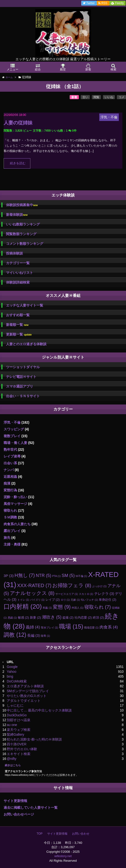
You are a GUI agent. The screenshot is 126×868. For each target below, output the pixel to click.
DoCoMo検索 (17, 681)
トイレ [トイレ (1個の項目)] (23, 600)
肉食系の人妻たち (17, 524)
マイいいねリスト (20, 273)
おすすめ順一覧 (18, 315)
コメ (121, 97)
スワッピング (14, 429)
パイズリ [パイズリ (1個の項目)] (37, 600)
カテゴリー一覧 (18, 263)
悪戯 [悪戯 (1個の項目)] (12, 618)
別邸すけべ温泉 (19, 720)
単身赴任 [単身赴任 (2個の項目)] (107, 600)
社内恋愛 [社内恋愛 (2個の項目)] (83, 617)
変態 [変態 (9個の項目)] (62, 607)
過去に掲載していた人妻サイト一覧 (31, 808)
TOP (40, 834)
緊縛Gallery (15, 734)
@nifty (12, 759)
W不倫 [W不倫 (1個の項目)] (81, 576)
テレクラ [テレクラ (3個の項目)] (104, 594)
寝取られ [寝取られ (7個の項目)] (98, 607)
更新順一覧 (19, 334)
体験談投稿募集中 (22, 205)
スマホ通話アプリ (20, 386)
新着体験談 (17, 215)
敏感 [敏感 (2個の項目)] (23, 617)
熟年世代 (10, 449)
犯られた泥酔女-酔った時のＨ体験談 (34, 739)
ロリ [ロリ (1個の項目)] (65, 600)
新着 (74, 97)
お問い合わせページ (19, 814)
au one (12, 725)
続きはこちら (13, 765)
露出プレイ (12, 531)
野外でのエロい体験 (22, 749)
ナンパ (9, 470)
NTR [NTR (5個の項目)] (43, 576)
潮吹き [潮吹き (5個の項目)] (52, 617)
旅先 (7, 538)
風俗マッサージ (15, 504)
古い (85, 97)
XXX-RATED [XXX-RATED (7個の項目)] (34, 585)
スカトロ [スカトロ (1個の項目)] (86, 594)
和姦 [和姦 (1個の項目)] (47, 608)
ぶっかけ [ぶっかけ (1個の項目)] (99, 586)
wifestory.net (63, 856)
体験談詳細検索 (18, 282)
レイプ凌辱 (12, 456)
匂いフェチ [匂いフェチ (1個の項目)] (89, 600)
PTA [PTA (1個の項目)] (56, 576)
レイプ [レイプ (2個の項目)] (53, 600)
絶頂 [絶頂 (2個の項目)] (98, 617)
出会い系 (10, 463)
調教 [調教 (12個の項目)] (15, 635)
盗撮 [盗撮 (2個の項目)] (68, 617)
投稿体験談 (14, 253)
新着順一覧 (17, 325)
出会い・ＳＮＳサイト (23, 396)
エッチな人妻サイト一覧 (25, 305)
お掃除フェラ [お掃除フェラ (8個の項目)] (72, 585)
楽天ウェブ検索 (19, 730)
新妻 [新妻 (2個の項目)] (35, 617)
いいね (109, 97)
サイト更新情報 (15, 801)
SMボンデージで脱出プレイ (28, 691)
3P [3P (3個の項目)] (9, 576)
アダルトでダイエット (24, 701)
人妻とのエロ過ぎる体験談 (26, 344)
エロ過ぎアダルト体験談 (25, 686)
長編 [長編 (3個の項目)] (34, 635)
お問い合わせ (81, 834)
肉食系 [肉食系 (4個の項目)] (109, 627)
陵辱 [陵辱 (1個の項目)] (45, 636)
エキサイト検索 (19, 754)
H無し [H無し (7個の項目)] (25, 575)
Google (12, 667)
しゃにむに (15, 705)
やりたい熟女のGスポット (27, 696)
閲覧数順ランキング (21, 234)
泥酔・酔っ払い (15, 497)
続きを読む (18, 163)
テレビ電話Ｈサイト (21, 377)
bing (10, 676)
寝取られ (10, 510)
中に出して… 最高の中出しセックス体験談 (39, 710)
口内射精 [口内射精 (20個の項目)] (23, 606)
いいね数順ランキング (23, 224)
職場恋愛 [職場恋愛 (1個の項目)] (91, 628)
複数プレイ (12, 436)
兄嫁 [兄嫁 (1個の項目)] (75, 600)
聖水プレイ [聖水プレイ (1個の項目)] (50, 628)
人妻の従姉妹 (18, 123)
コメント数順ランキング (25, 244)
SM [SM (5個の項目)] (68, 576)
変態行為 (10, 490)
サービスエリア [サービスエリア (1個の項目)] (67, 594)
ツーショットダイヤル (23, 367)
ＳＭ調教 (10, 517)
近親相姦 (10, 477)
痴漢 (7, 483)
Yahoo (11, 672)
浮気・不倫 (12, 422)
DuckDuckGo (17, 715)
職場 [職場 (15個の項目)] (71, 626)
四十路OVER (17, 744)
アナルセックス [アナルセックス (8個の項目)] (32, 593)
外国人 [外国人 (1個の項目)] (77, 608)
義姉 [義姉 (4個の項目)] (33, 627)
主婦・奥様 (12, 544)
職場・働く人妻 (15, 443)
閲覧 (96, 97)
